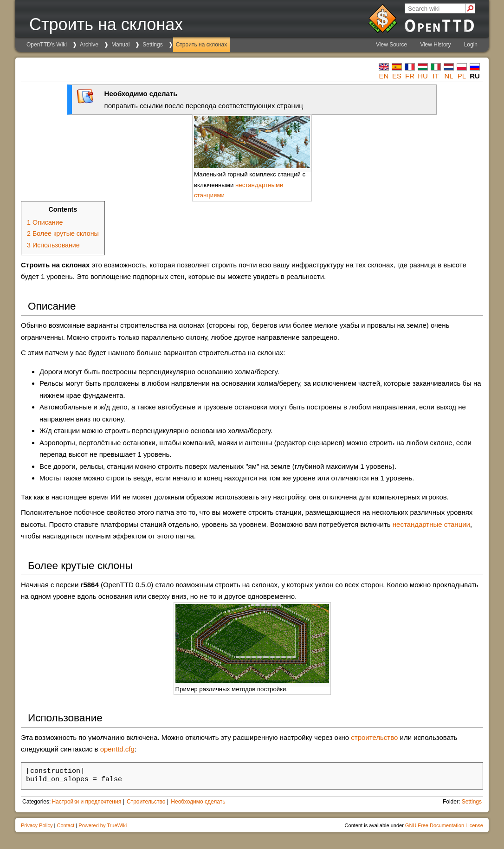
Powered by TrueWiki (103, 825)
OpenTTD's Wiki (47, 45)
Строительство (146, 802)
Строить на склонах (201, 45)
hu (423, 76)
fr (410, 76)
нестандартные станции (431, 524)
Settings (152, 45)
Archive (89, 45)
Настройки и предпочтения (86, 802)
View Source (391, 45)
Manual (120, 45)
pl (462, 76)
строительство (374, 737)
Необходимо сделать (198, 802)
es (397, 76)
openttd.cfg (117, 749)
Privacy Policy (37, 825)
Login (471, 45)
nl (449, 76)
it (436, 76)
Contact (65, 825)
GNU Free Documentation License (444, 825)
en (384, 76)
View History (435, 45)
